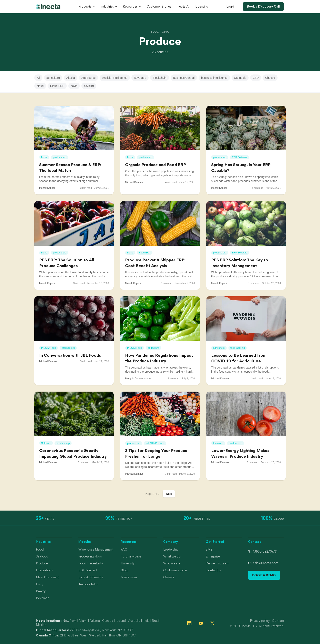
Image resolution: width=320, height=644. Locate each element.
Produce (42, 563)
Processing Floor (90, 556)
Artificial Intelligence (115, 78)
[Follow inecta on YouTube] (201, 623)
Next (169, 494)
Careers (169, 577)
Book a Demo (264, 575)
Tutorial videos (131, 556)
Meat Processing (48, 577)
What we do (172, 556)
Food (40, 549)
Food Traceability (91, 563)
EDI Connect (88, 570)
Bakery (41, 591)
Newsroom (129, 577)
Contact (278, 621)
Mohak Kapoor (47, 188)
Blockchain (160, 78)
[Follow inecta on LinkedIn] (189, 623)
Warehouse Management (96, 549)
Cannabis (240, 78)
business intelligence (214, 78)
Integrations (44, 570)
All (38, 78)
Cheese (270, 78)
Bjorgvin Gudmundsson (138, 379)
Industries (109, 6)
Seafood (42, 556)
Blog (124, 570)
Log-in (231, 6)
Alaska (71, 78)
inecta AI (183, 6)
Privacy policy (260, 621)
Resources (132, 6)
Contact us (214, 570)
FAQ (124, 549)
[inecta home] (48, 7)
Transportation (89, 584)
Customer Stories (159, 6)
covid (74, 86)
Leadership (171, 549)
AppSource (88, 78)
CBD (256, 78)
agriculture (53, 78)
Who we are (172, 563)
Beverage (140, 78)
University (128, 563)
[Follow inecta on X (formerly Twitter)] (212, 623)
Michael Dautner (134, 182)
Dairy (40, 584)
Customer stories (175, 570)
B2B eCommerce (91, 577)
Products (87, 6)
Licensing (202, 6)
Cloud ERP (57, 86)
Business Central (184, 78)
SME (209, 549)
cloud (40, 86)
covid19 (89, 86)
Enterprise (213, 556)
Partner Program (217, 563)
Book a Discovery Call (263, 6)
